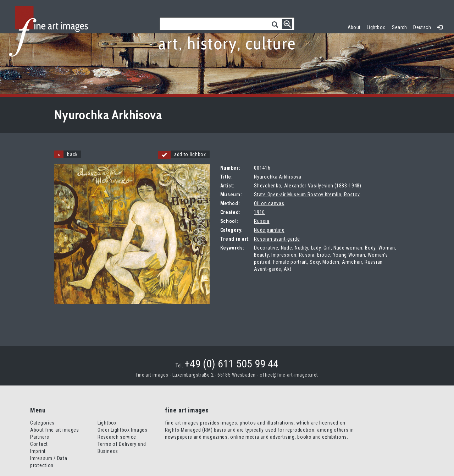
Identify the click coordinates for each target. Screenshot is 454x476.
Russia (262, 221)
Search (400, 27)
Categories (42, 423)
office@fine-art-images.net (289, 375)
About (354, 27)
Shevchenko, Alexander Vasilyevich (294, 186)
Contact (39, 444)
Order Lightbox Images (123, 430)
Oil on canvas (269, 203)
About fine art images (55, 430)
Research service (117, 437)
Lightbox (378, 26)
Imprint (38, 451)
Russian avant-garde (277, 239)
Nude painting (269, 230)
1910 (259, 212)
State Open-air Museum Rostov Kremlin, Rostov (307, 195)
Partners (40, 437)
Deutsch (422, 27)
